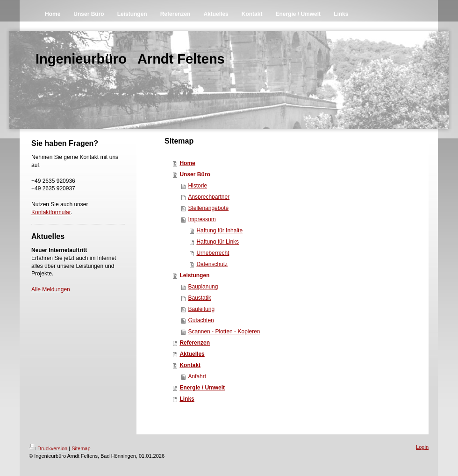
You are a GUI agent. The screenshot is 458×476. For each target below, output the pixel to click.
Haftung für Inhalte (219, 231)
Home (187, 163)
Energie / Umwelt (202, 388)
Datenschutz (212, 264)
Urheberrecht (213, 253)
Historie (197, 186)
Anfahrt (197, 376)
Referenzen (195, 343)
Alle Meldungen (51, 289)
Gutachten (201, 320)
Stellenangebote (208, 208)
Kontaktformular (51, 212)
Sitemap (81, 448)
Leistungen (194, 275)
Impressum (202, 219)
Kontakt (190, 365)
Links (187, 399)
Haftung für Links (218, 242)
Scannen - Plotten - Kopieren (224, 332)
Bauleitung (201, 309)
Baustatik (199, 298)
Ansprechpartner (209, 197)
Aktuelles (192, 354)
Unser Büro (195, 174)
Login (422, 447)
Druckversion (48, 448)
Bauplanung (203, 287)
